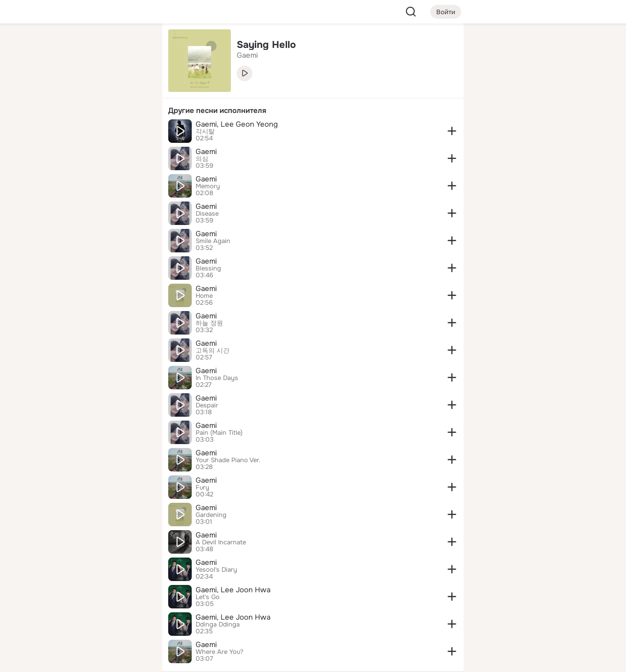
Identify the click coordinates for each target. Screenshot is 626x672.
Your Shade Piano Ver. (228, 460)
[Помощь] (47, 176)
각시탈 (205, 132)
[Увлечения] (90, 47)
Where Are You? (220, 652)
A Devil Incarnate (221, 542)
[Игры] (133, 133)
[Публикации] (47, 90)
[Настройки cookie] (90, 659)
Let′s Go (208, 597)
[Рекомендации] (90, 176)
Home (204, 296)
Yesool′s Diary (216, 570)
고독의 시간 (212, 351)
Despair (207, 405)
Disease (207, 214)
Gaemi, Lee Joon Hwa (233, 590)
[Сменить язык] (90, 617)
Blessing (208, 269)
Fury (202, 488)
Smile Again (213, 241)
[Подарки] (47, 133)
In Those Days (217, 378)
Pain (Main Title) (219, 433)
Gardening (211, 515)
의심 (202, 159)
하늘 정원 (209, 323)
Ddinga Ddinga (218, 625)
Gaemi (206, 152)
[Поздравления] (90, 133)
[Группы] (133, 47)
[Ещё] (90, 596)
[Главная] (47, 47)
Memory (208, 186)
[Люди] (90, 90)
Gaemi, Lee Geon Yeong (237, 124)
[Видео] (133, 90)
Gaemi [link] (247, 55)
